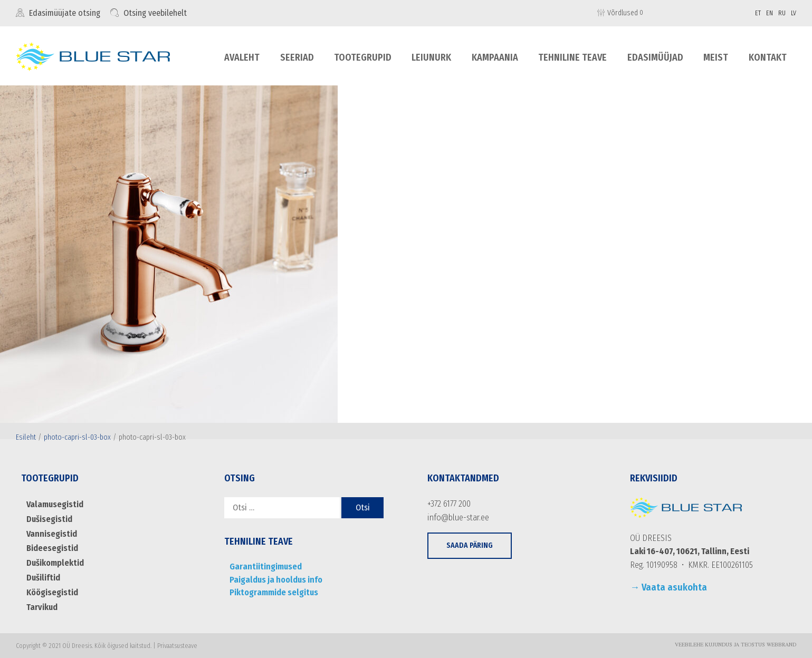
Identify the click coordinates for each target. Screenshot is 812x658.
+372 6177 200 (449, 504)
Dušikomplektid (55, 562)
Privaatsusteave (177, 645)
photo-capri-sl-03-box (77, 437)
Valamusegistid (54, 504)
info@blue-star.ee (458, 517)
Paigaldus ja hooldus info (275, 580)
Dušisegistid (49, 519)
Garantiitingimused (264, 567)
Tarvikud (41, 606)
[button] (470, 545)
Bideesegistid (52, 548)
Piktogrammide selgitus (273, 592)
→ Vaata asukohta (668, 587)
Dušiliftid (43, 577)
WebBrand (781, 644)
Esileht (26, 437)
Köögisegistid (52, 592)
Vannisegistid (51, 533)
